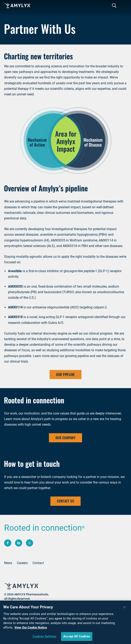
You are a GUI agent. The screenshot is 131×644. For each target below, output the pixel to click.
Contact (38, 563)
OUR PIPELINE (65, 375)
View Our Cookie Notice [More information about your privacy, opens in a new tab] (31, 629)
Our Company (65, 438)
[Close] (124, 608)
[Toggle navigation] (114, 6)
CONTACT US (66, 501)
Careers (22, 563)
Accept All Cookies (77, 638)
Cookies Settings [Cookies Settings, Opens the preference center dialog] (44, 638)
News (8, 563)
